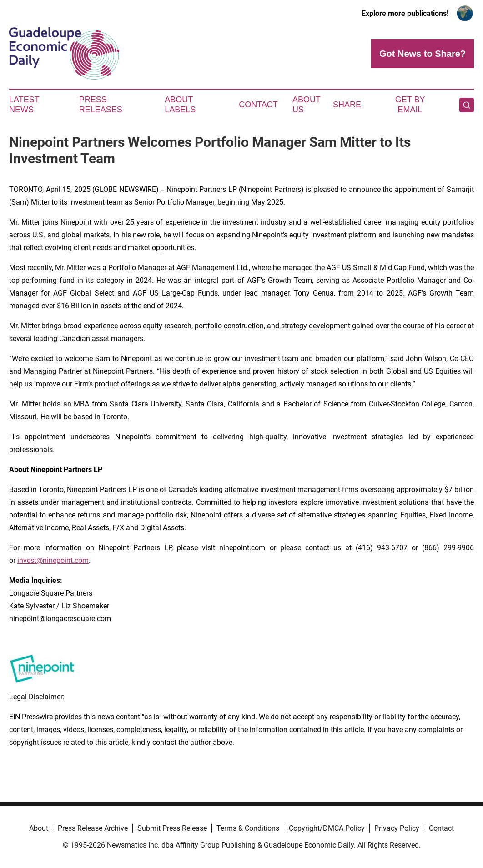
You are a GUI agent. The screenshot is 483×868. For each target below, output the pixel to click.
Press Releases (101, 105)
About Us (307, 105)
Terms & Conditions (248, 828)
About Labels (180, 105)
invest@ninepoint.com (53, 560)
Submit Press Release (172, 828)
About (39, 828)
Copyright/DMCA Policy (327, 828)
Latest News (24, 105)
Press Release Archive (93, 828)
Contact (258, 105)
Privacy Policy (397, 828)
